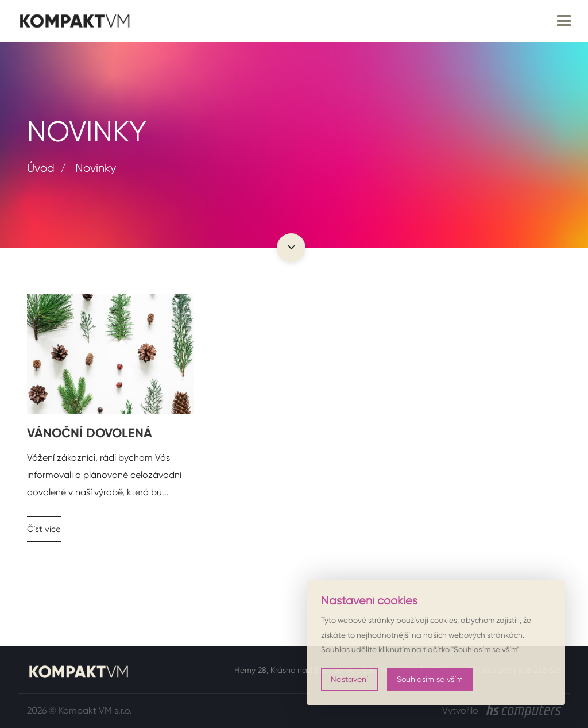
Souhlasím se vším (430, 679)
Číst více (44, 529)
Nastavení (349, 679)
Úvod (41, 168)
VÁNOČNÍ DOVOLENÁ (90, 433)
